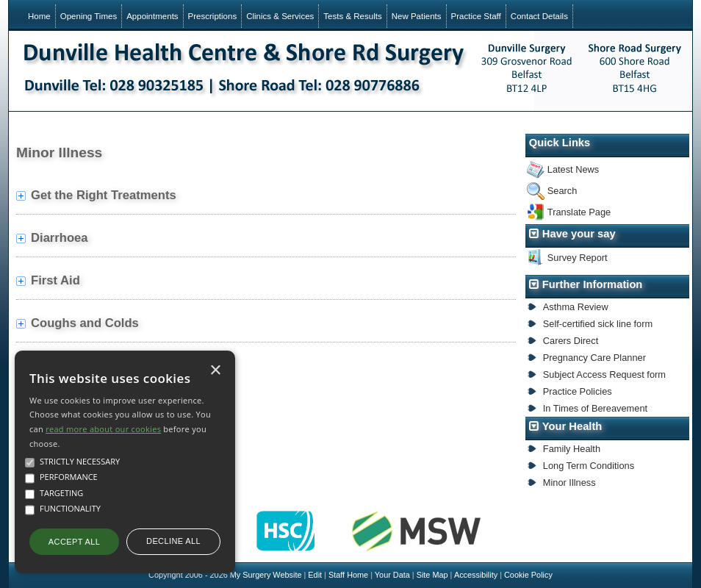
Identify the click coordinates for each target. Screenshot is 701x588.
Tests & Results (352, 16)
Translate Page (579, 212)
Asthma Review (576, 307)
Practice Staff (476, 16)
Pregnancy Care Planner (594, 358)
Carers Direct (571, 341)
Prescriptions (213, 16)
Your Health (572, 426)
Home (39, 16)
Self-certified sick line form (598, 324)
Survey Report (578, 258)
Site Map (432, 575)
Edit (315, 575)
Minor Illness (569, 483)
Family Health (572, 449)
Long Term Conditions (589, 466)
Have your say (579, 234)
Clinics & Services (280, 16)
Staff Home (348, 575)
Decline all (173, 541)
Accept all (74, 542)
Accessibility (476, 575)
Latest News (573, 169)
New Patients (417, 16)
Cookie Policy (528, 575)
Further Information (593, 284)
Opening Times (89, 16)
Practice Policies (578, 391)
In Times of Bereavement (595, 408)
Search (562, 191)
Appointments (152, 16)
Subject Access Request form (604, 374)
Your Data (392, 575)
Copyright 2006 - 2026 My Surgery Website (225, 575)
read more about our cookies (103, 429)
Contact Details (539, 16)
